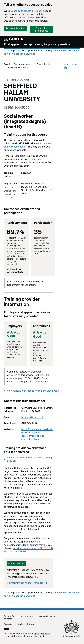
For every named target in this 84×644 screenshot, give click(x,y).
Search (7, 64)
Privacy (31, 624)
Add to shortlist (16, 564)
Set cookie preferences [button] (42, 29)
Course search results (24, 64)
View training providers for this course (27, 583)
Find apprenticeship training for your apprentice (37, 44)
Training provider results (18, 67)
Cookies (21, 624)
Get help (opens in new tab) (16, 616)
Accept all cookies (16, 28)
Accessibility (10, 624)
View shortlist (71, 66)
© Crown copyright (71, 636)
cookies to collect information (28, 11)
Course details (43, 64)
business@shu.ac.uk (32, 417)
